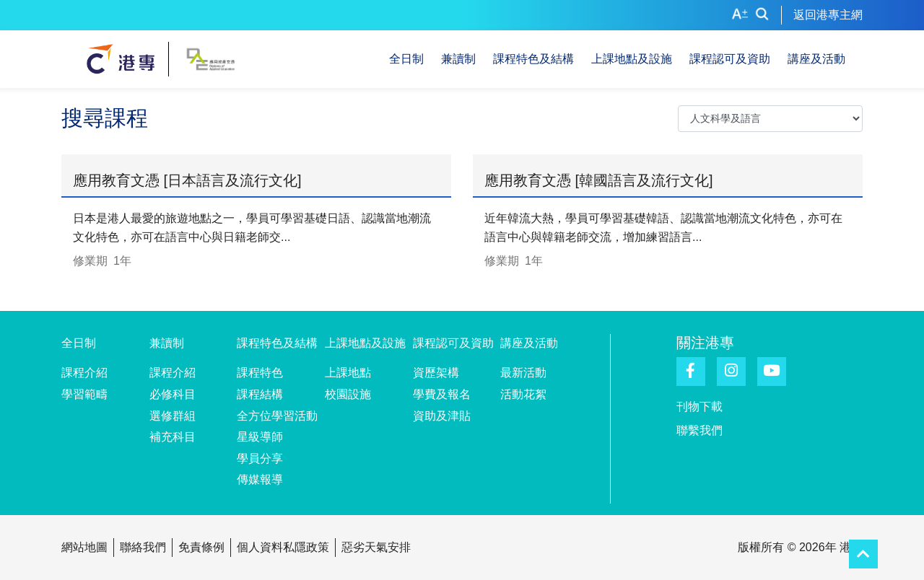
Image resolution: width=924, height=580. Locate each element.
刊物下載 (699, 407)
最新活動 (523, 373)
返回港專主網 (828, 15)
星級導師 (260, 437)
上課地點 (348, 373)
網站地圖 (84, 547)
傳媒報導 (260, 479)
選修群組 (173, 416)
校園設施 (348, 394)
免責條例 (201, 547)
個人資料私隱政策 (283, 547)
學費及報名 (442, 394)
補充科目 (173, 437)
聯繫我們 (699, 430)
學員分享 (260, 458)
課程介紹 (84, 373)
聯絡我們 (143, 547)
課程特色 (260, 373)
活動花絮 (523, 394)
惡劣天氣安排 (376, 547)
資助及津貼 (442, 416)
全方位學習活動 (277, 416)
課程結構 (260, 394)
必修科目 (173, 394)
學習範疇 (84, 394)
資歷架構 (436, 373)
